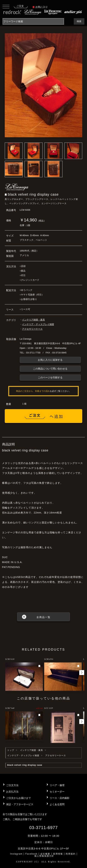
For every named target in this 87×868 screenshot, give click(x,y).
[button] (82, 673)
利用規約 (71, 854)
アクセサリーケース (32, 329)
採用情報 (58, 854)
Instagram (16, 854)
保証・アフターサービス (20, 804)
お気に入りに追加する (50, 360)
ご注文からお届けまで (18, 798)
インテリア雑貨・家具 (33, 320)
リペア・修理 (57, 785)
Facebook (31, 854)
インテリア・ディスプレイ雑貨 (38, 324)
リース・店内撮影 (60, 798)
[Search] (33, 21)
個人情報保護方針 (44, 856)
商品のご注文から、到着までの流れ (33, 391)
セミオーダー (57, 792)
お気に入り (40, 7)
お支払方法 (12, 792)
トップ (11, 750)
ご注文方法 (12, 785)
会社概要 (45, 854)
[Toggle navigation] (6, 6)
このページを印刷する (50, 377)
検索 (79, 21)
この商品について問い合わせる (50, 369)
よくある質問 (57, 804)
